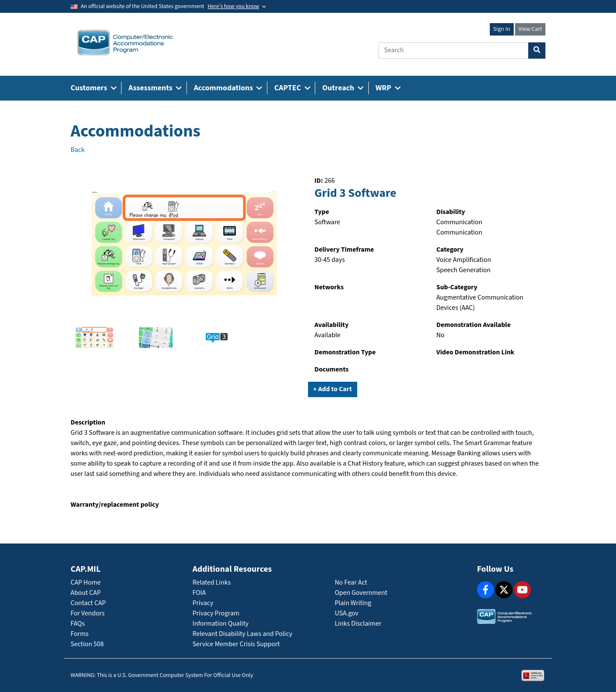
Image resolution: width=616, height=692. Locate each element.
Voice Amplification (464, 260)
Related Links (212, 583)
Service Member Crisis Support (236, 644)
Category (450, 250)
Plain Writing (353, 603)
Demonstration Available (474, 325)
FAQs (78, 624)
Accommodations (136, 131)
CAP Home (86, 583)
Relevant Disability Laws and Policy (242, 634)
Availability (332, 325)
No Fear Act (351, 583)
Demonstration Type (345, 352)
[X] (504, 590)
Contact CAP (88, 603)
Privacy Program (216, 613)
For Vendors (88, 613)
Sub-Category (457, 287)
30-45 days (330, 260)
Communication (459, 222)
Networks (329, 287)
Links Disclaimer (358, 624)
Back (78, 150)
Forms (80, 634)
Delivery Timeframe (344, 250)
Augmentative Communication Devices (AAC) (480, 303)
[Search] (453, 50)
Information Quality (221, 624)
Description (88, 423)
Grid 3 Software (355, 193)
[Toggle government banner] (237, 6)
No (440, 335)
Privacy (203, 603)
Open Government (361, 593)
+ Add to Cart (333, 389)
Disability (451, 212)
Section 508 (87, 644)
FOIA (199, 593)
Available (327, 335)
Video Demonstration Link (475, 352)
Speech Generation (463, 270)
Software (327, 222)
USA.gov (347, 613)
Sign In (502, 29)
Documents (332, 370)
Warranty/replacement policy (115, 505)
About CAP (86, 593)
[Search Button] (537, 50)
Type (322, 212)
